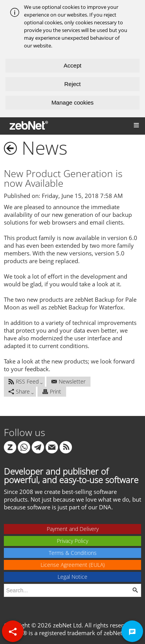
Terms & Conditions (73, 553)
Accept (73, 65)
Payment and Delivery (73, 529)
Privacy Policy (72, 541)
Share (19, 391)
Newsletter (68, 381)
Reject (72, 84)
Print (52, 391)
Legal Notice (72, 577)
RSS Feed (24, 381)
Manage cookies (72, 102)
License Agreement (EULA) (73, 565)
